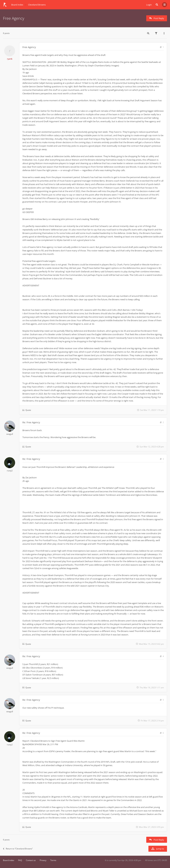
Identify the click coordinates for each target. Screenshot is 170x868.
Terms (53, 860)
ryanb (10, 59)
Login (149, 5)
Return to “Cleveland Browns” (18, 849)
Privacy (43, 860)
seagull (10, 434)
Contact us (31, 860)
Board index (9, 860)
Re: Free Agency (31, 422)
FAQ (20, 860)
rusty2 (10, 471)
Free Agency (14, 18)
